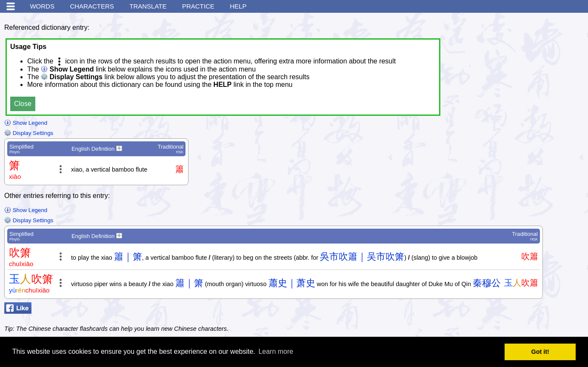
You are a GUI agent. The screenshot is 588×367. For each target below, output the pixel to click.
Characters (92, 6)
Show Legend (26, 123)
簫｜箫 (128, 257)
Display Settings (29, 133)
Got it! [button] (540, 352)
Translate (148, 6)
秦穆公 (487, 283)
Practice (198, 6)
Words (42, 6)
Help (238, 6)
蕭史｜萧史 (292, 283)
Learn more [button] (276, 351)
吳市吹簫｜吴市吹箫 (362, 257)
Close (23, 104)
